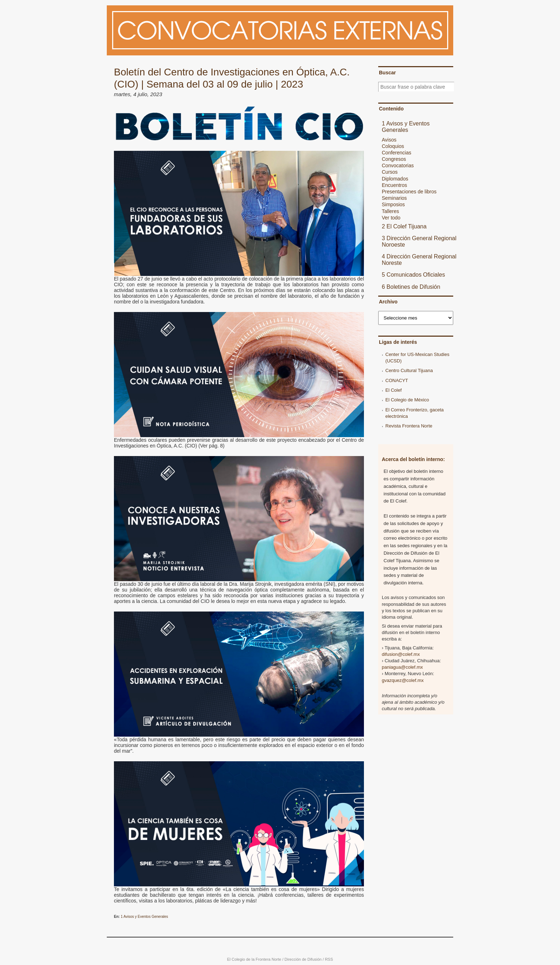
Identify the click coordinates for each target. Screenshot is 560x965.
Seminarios (394, 198)
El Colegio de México (407, 400)
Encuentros (394, 185)
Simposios (393, 204)
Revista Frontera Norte (409, 426)
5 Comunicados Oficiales (413, 275)
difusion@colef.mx (401, 654)
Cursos (390, 172)
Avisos (389, 140)
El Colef (394, 390)
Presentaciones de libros (409, 192)
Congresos (394, 159)
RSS (329, 959)
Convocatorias (398, 165)
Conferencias (397, 153)
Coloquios (393, 146)
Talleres (390, 211)
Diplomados (395, 179)
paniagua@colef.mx (402, 667)
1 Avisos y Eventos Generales (144, 917)
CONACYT (397, 380)
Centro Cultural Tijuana (409, 370)
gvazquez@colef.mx (403, 680)
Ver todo (391, 218)
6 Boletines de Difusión (411, 287)
